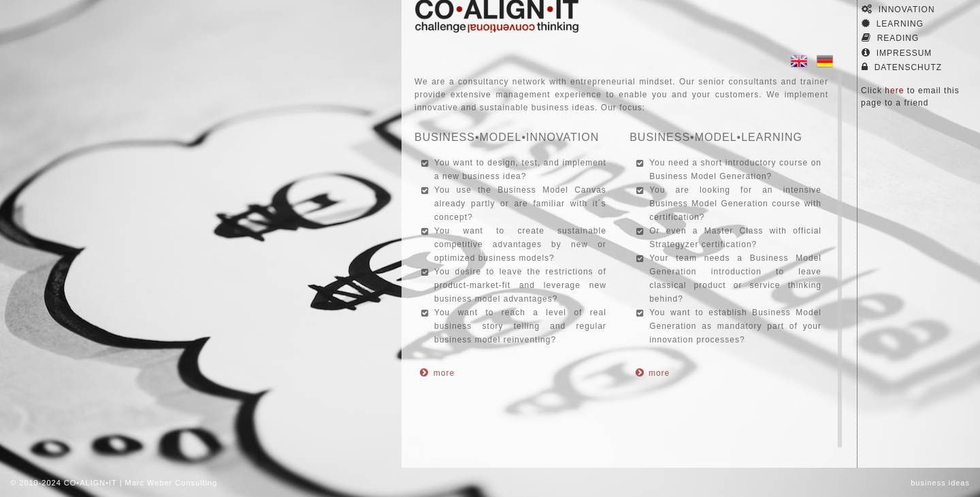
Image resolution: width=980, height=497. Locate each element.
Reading (890, 38)
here (894, 91)
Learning (893, 23)
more (444, 373)
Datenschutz (902, 67)
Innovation (898, 9)
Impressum (897, 53)
